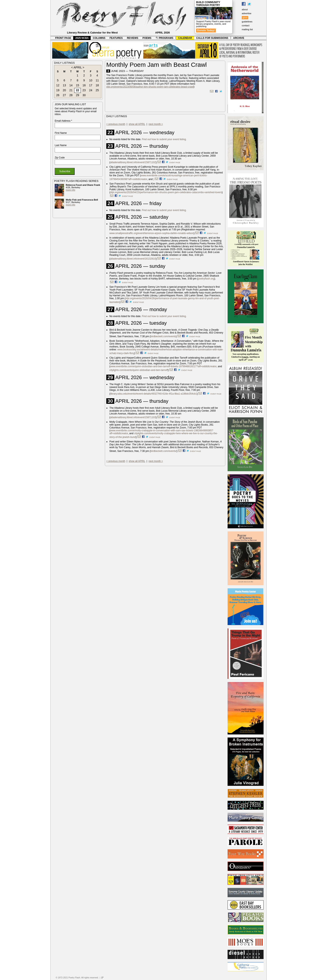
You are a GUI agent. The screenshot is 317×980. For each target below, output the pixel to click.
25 (97, 90)
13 (64, 85)
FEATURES (116, 38)
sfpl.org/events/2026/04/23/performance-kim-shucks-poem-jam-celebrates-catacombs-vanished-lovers (166, 192)
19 (58, 90)
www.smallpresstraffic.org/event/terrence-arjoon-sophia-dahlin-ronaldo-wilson (152, 233)
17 (91, 85)
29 (78, 95)
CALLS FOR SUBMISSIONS (212, 38)
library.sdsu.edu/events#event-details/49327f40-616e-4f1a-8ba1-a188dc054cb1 (154, 394)
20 (64, 90)
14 (71, 85)
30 (84, 95)
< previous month (116, 124)
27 (64, 95)
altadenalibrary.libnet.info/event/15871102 (133, 162)
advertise (247, 13)
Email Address (63, 121)
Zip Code (60, 158)
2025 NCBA (82, 38)
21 (71, 90)
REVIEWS (132, 38)
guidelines (247, 22)
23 (84, 90)
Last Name (61, 145)
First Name (61, 133)
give (245, 17)
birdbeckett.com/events (163, 336)
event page (175, 163)
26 (58, 95)
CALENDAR (185, 38)
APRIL (78, 67)
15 (78, 85)
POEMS (147, 38)
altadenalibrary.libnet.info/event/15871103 (133, 417)
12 (58, 85)
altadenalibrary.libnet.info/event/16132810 (133, 259)
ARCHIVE (239, 38)
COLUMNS (99, 38)
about (245, 9)
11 (97, 80)
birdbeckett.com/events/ (164, 451)
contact (246, 25)
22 (78, 90)
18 (97, 85)
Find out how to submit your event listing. (164, 139)
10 (91, 80)
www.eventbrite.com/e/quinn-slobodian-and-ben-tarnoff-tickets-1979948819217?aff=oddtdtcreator (163, 366)
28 (71, 95)
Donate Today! (206, 30)
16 (84, 85)
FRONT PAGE (63, 38)
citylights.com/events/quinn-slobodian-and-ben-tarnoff (139, 370)
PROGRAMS (164, 38)
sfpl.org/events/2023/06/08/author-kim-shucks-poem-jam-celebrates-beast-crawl (150, 87)
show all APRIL (137, 124)
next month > (156, 124)
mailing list (247, 29)
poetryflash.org (206, 279)
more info (71, 190)
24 (91, 90)
